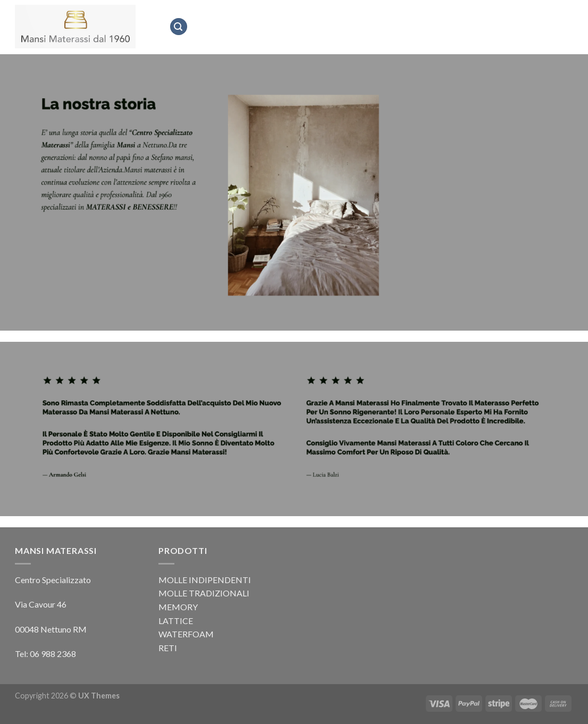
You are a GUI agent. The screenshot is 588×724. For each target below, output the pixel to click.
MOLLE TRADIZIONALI (204, 593)
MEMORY (178, 607)
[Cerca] (179, 27)
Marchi (344, 27)
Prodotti (389, 26)
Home (206, 27)
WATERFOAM (186, 634)
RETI (168, 648)
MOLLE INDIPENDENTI (205, 580)
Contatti (438, 27)
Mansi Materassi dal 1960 (273, 27)
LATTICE (176, 621)
